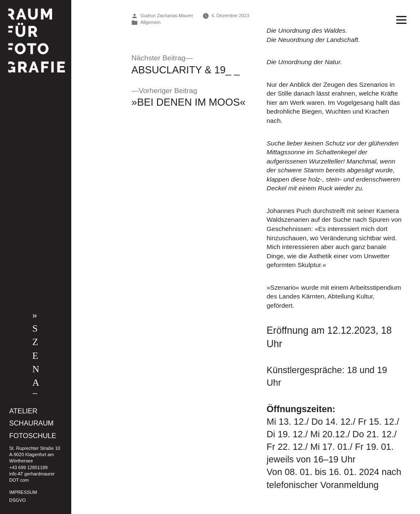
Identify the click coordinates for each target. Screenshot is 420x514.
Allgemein (150, 22)
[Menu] (401, 19)
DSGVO (18, 500)
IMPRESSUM (23, 492)
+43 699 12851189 (29, 467)
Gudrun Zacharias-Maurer (167, 16)
